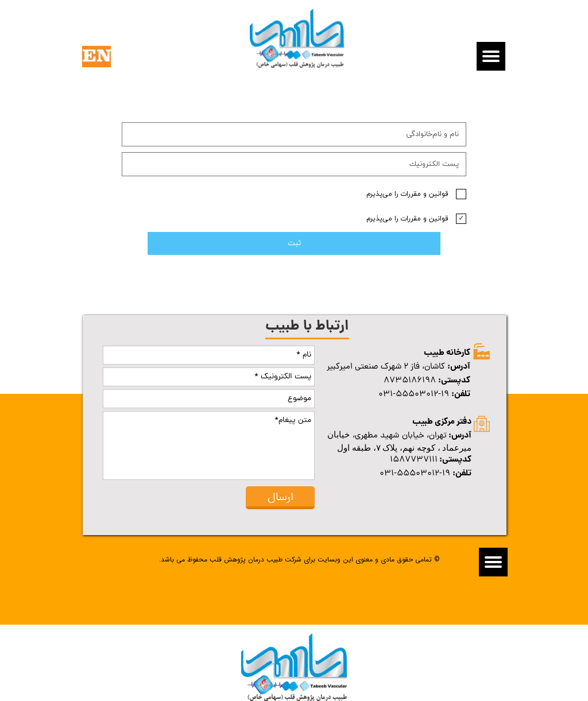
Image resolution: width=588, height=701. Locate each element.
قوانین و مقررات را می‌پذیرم (407, 194)
